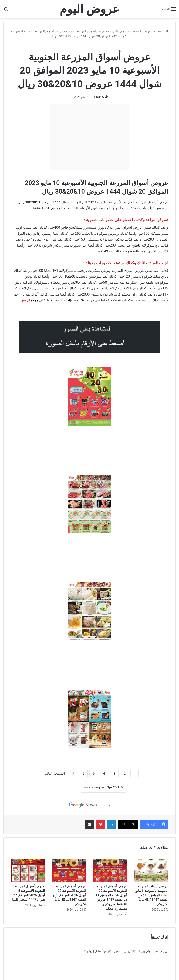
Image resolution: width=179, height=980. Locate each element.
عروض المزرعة (117, 31)
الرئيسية (161, 31)
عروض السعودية (141, 31)
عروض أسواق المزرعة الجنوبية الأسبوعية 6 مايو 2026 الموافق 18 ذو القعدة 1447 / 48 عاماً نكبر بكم (152, 895)
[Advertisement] (89, 137)
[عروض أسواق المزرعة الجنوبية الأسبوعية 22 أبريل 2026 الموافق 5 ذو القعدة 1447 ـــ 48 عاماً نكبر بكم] (69, 870)
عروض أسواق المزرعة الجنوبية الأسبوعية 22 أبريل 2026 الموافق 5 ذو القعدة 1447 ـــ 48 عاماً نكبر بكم (69, 895)
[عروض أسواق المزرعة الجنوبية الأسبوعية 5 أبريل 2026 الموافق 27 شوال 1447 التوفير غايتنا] (28, 870)
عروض (25, 300)
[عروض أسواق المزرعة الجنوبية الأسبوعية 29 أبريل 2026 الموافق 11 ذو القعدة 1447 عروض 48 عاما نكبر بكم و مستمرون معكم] (110, 870)
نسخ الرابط (67, 787)
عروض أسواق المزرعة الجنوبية (85, 31)
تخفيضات (129, 208)
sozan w (99, 97)
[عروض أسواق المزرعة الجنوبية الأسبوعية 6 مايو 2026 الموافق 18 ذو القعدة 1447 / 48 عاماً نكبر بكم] (151, 870)
